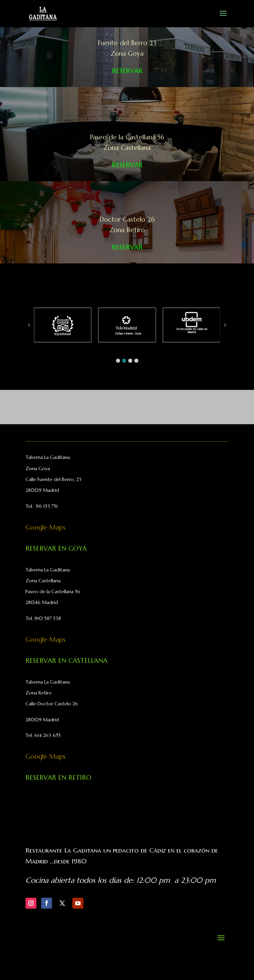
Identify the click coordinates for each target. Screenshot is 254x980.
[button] (118, 361)
